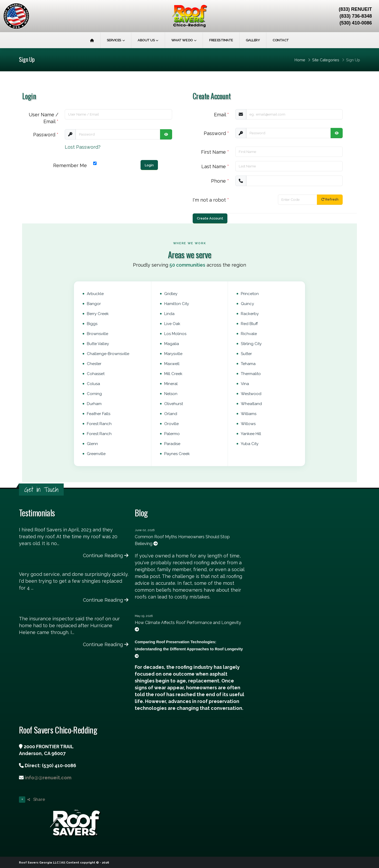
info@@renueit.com (48, 778)
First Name (215, 152)
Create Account (210, 218)
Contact (281, 40)
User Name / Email (44, 118)
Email (221, 115)
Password (46, 135)
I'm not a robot (211, 200)
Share (36, 799)
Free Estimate (221, 40)
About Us (146, 40)
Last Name (215, 166)
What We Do (182, 40)
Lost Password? (83, 147)
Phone (220, 181)
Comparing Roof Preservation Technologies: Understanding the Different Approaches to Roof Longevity (189, 649)
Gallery (253, 40)
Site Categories (326, 60)
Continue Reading (106, 555)
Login (149, 165)
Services (114, 40)
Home (300, 60)
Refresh (330, 199)
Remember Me (70, 165)
